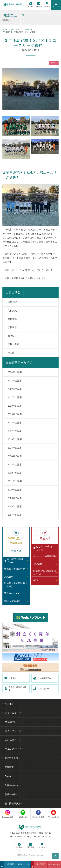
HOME (5, 30)
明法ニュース (16, 30)
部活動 (27, 30)
